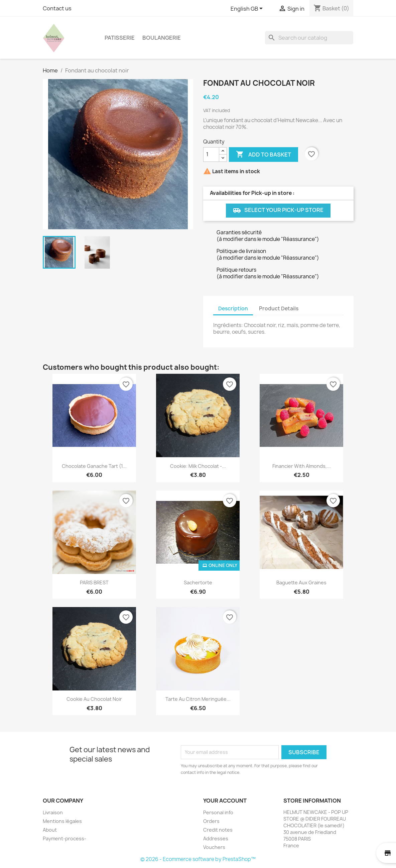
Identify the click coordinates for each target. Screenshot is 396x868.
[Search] (309, 38)
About (50, 830)
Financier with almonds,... (302, 466)
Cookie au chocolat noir (94, 699)
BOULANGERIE (162, 38)
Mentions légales (62, 821)
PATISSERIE (120, 38)
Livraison (53, 812)
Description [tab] (233, 309)
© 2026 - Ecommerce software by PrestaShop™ (198, 859)
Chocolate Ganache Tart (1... (94, 466)
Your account (225, 801)
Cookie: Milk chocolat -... (198, 466)
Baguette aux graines (301, 583)
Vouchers (214, 847)
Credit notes (218, 830)
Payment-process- (64, 838)
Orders (211, 821)
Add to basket (263, 155)
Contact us (57, 8)
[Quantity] (211, 155)
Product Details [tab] (279, 309)
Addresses (216, 838)
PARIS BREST (94, 583)
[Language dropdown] (248, 9)
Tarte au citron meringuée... (198, 699)
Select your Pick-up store (278, 210)
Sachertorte (198, 583)
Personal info (218, 812)
